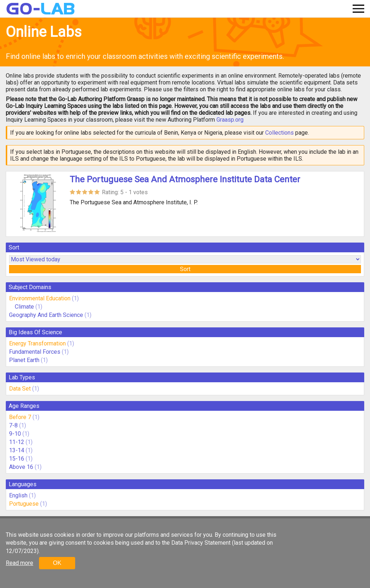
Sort (185, 269)
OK (57, 563)
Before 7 (20, 417)
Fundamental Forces (35, 352)
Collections (279, 133)
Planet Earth (24, 360)
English (18, 495)
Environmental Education (40, 298)
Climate (25, 307)
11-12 (17, 442)
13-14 (17, 450)
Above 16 (21, 467)
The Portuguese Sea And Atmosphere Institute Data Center (185, 179)
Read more (20, 563)
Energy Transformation (37, 343)
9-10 (15, 434)
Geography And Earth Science (46, 315)
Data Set (20, 389)
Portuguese (24, 504)
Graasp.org (230, 120)
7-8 (13, 425)
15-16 (17, 459)
